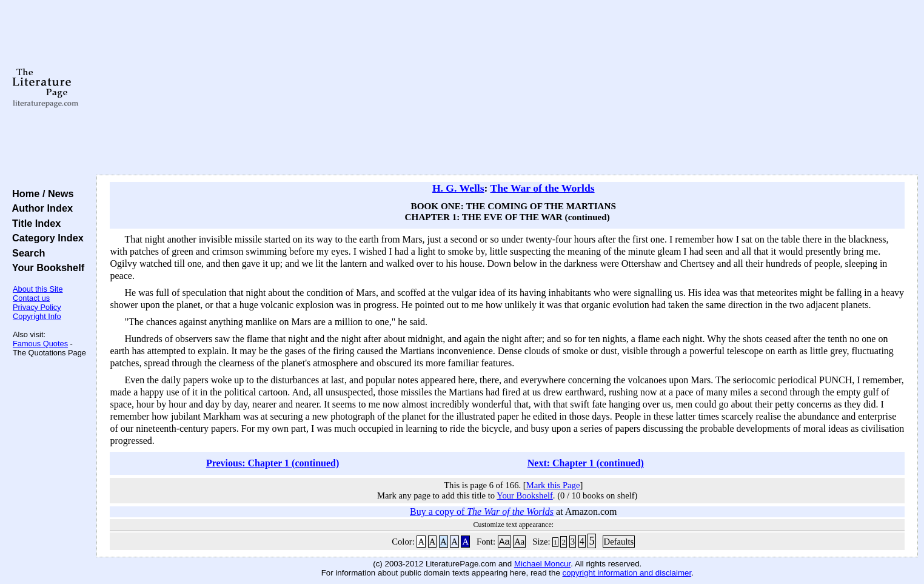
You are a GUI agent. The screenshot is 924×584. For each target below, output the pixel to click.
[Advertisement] (507, 88)
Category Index (45, 238)
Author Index (40, 208)
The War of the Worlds (543, 188)
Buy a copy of (482, 512)
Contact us (31, 298)
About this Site (38, 289)
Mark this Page (553, 485)
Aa (504, 542)
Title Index (34, 223)
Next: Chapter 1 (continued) (586, 463)
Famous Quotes (40, 344)
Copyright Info (37, 316)
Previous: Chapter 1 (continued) (273, 463)
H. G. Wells (458, 188)
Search (26, 253)
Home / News (40, 193)
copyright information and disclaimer (627, 573)
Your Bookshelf (45, 267)
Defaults (619, 542)
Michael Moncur (542, 564)
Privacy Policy (37, 307)
